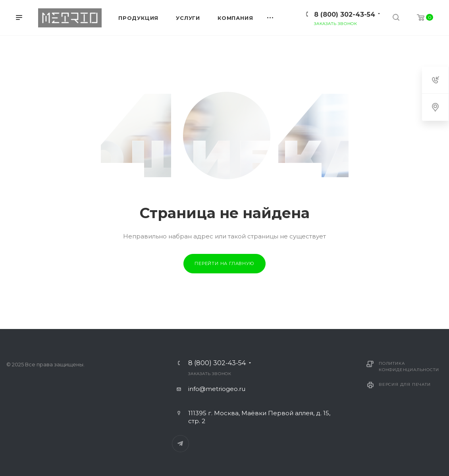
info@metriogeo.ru (217, 389)
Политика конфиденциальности (409, 367)
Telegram (180, 444)
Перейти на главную (224, 263)
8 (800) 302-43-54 (345, 15)
